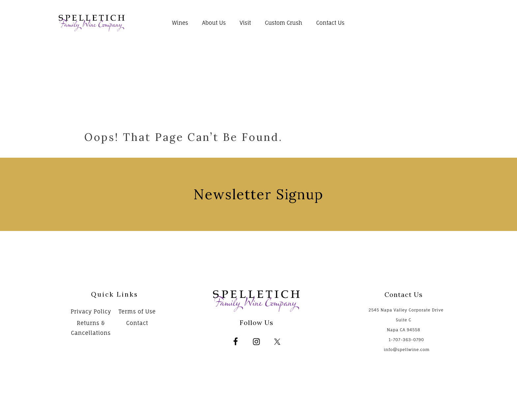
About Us (214, 23)
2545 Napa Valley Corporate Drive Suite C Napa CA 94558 (406, 320)
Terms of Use (137, 311)
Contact (137, 323)
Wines (180, 23)
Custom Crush (283, 23)
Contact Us (330, 23)
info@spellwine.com (407, 350)
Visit (245, 23)
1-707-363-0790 (406, 340)
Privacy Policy (91, 311)
